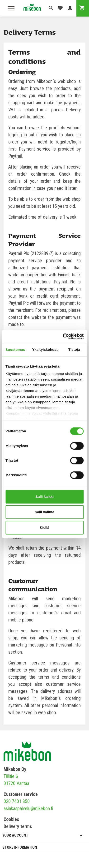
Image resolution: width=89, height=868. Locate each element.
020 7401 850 (17, 801)
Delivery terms (18, 826)
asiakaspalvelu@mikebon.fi (28, 808)
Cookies (11, 819)
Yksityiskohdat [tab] (45, 349)
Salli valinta (44, 512)
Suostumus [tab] (15, 349)
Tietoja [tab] (74, 349)
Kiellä (44, 527)
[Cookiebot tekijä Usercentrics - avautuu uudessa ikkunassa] (63, 336)
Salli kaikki (44, 497)
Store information (20, 847)
